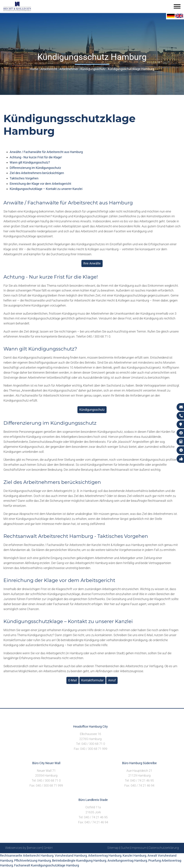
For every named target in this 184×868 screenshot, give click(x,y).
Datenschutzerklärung (164, 848)
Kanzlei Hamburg (134, 855)
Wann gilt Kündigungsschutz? (30, 162)
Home (34, 69)
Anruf (112, 680)
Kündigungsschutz (93, 69)
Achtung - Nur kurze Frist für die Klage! (36, 157)
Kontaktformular (92, 680)
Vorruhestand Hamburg (71, 855)
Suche (125, 848)
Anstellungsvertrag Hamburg (127, 860)
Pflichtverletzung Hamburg (33, 860)
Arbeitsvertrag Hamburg (105, 855)
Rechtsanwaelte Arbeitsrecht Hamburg (27, 855)
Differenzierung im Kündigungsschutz (35, 168)
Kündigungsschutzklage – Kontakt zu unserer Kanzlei (46, 189)
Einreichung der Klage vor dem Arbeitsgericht (40, 184)
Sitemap (113, 848)
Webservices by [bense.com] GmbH (29, 848)
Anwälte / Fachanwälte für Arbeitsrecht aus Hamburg (46, 152)
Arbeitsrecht (49, 69)
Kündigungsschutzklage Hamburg (131, 69)
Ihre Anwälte (92, 263)
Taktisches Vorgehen (24, 178)
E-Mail (73, 680)
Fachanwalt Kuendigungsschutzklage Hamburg (47, 865)
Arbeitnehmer (69, 69)
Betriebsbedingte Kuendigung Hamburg (79, 860)
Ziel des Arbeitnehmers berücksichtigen (37, 173)
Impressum (139, 848)
